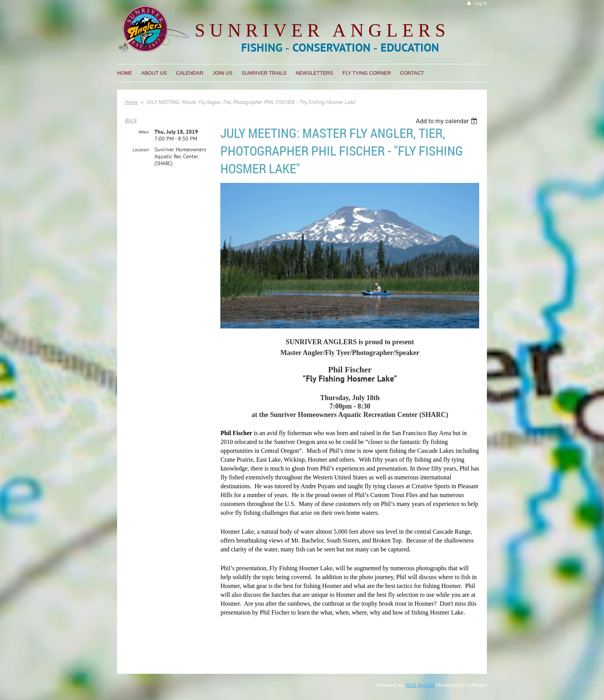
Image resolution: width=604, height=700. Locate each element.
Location (141, 150)
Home (131, 102)
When (143, 132)
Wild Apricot (420, 685)
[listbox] (447, 121)
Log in (481, 3)
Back (131, 120)
